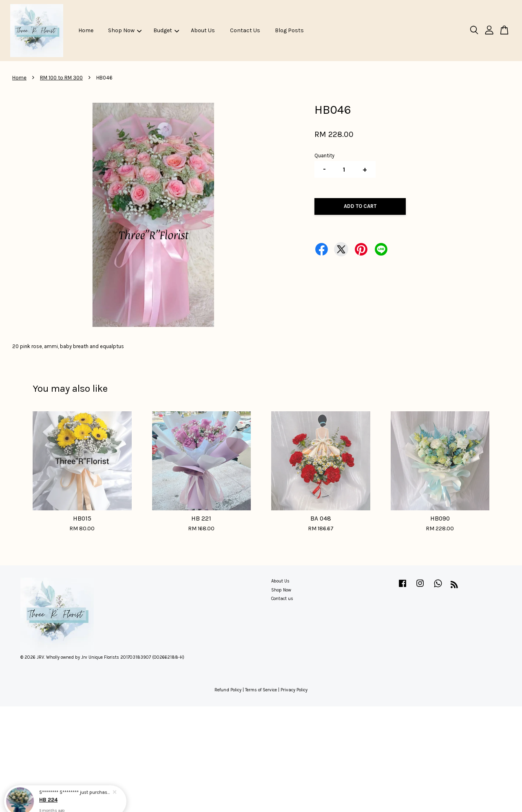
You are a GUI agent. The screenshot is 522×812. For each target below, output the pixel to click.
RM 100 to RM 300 (61, 78)
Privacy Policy (294, 690)
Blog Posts (289, 30)
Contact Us (245, 30)
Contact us (282, 599)
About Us (203, 30)
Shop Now (125, 30)
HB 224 (49, 791)
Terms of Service (261, 690)
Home (86, 30)
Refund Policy (228, 690)
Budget (166, 30)
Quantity (324, 156)
